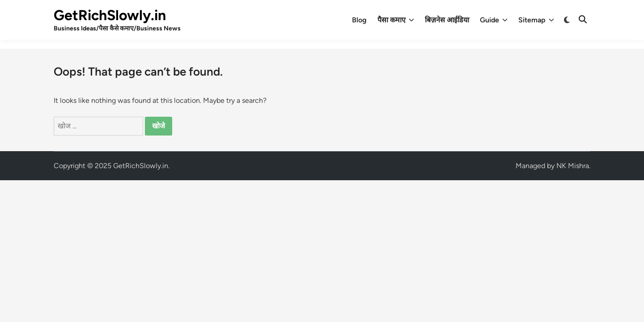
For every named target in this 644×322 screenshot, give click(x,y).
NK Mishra (573, 166)
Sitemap (536, 20)
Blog (359, 20)
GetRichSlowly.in (110, 15)
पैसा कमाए (396, 20)
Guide (494, 20)
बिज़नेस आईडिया (447, 20)
